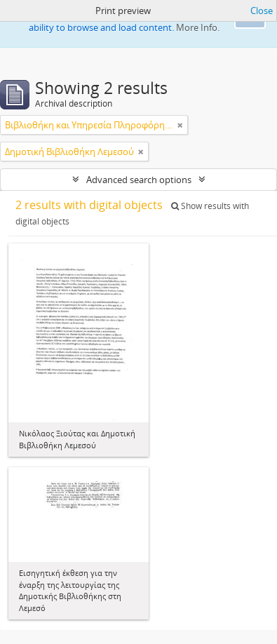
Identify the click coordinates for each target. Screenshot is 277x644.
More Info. (198, 27)
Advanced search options (139, 180)
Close (262, 11)
